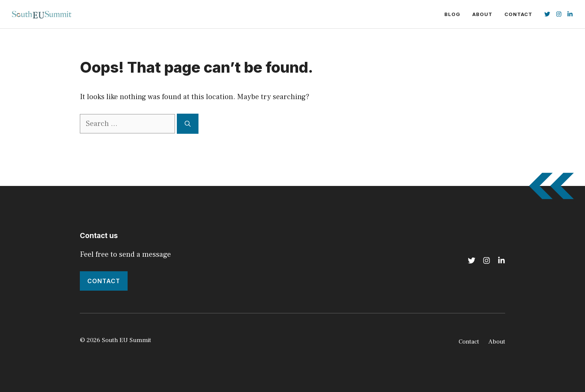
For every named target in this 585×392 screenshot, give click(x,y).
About (482, 14)
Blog (452, 14)
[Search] (188, 124)
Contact (518, 14)
